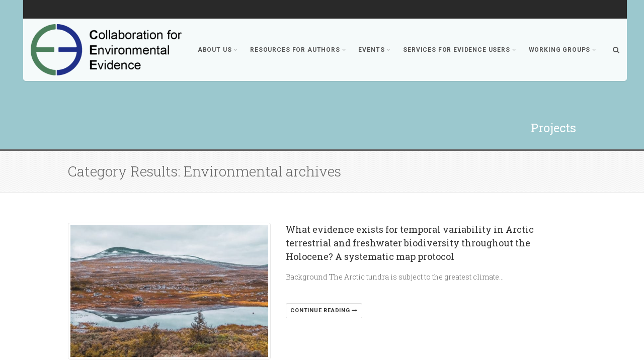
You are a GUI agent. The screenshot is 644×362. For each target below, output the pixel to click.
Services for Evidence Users (460, 50)
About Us (218, 50)
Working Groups (563, 50)
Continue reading (324, 310)
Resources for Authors (298, 50)
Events (375, 50)
